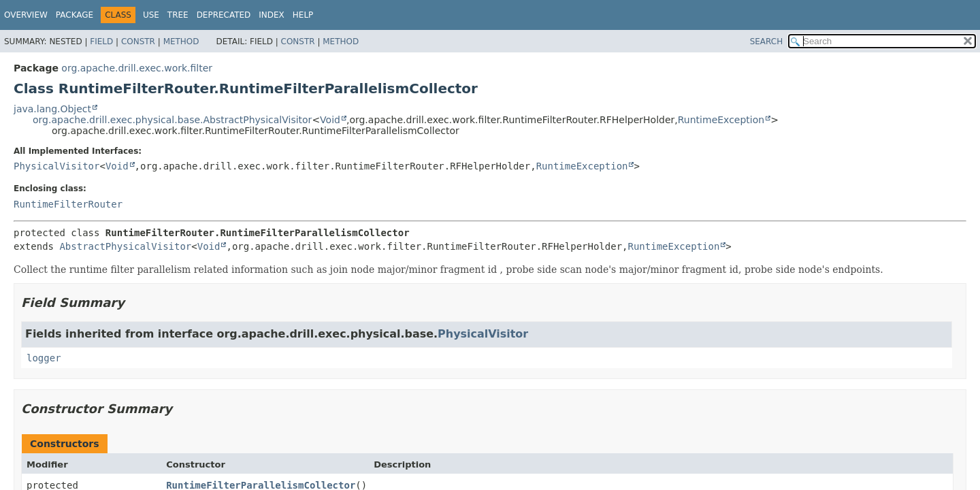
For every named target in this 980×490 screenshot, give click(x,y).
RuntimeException (721, 120)
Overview (26, 15)
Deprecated (224, 15)
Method (181, 42)
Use (151, 15)
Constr (138, 42)
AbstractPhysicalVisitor (125, 246)
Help (303, 15)
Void (330, 120)
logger (44, 358)
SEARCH (767, 42)
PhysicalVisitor (56, 166)
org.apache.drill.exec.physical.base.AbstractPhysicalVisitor (172, 120)
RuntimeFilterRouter (68, 204)
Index (272, 15)
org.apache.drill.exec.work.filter (137, 68)
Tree (178, 15)
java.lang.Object (52, 109)
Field (101, 42)
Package (75, 15)
